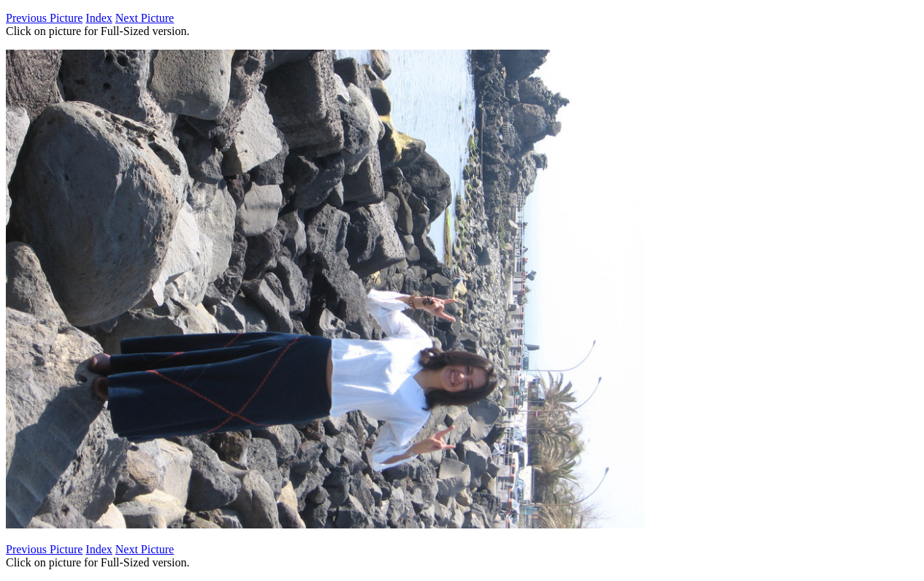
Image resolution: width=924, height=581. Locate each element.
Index (99, 18)
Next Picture (145, 18)
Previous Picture (44, 18)
